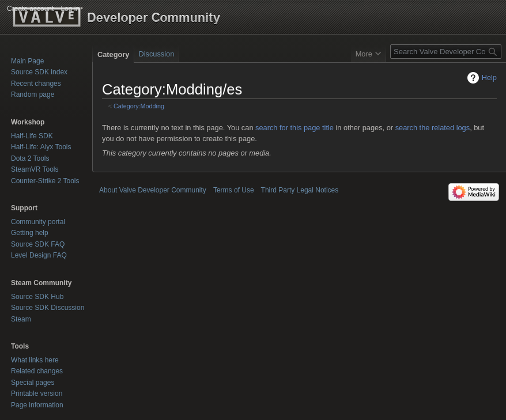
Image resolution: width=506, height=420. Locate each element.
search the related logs (433, 128)
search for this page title (294, 128)
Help (489, 77)
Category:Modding (139, 106)
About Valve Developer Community (153, 190)
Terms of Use (234, 190)
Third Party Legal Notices (300, 190)
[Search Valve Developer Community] (446, 52)
